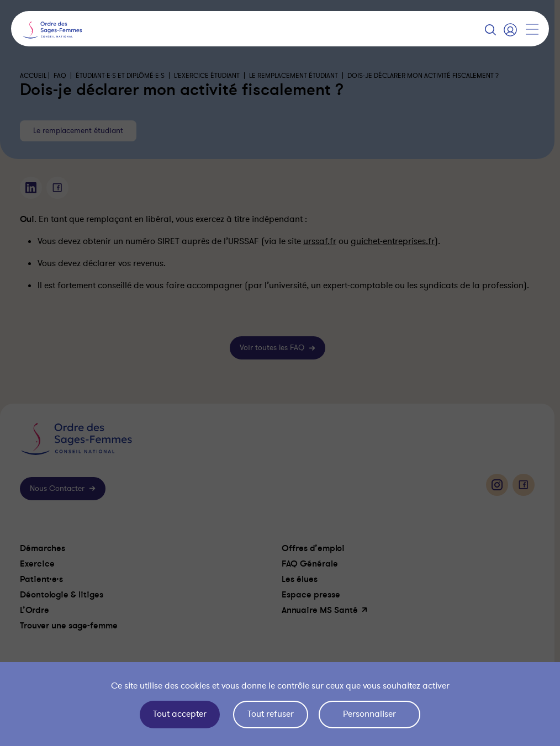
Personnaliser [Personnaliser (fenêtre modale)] (369, 714)
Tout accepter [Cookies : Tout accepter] (180, 714)
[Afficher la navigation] (532, 29)
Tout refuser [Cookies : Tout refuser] (271, 714)
